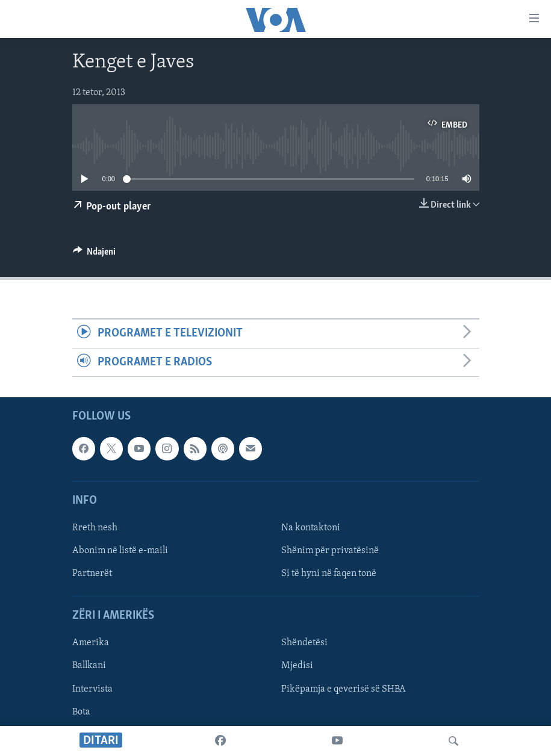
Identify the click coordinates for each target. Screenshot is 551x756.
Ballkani (89, 666)
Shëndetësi (304, 643)
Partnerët (92, 574)
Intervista (92, 689)
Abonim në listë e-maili (120, 551)
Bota (81, 712)
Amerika (91, 643)
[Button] (95, 255)
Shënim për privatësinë (330, 551)
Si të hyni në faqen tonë (329, 574)
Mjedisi (297, 666)
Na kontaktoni (311, 528)
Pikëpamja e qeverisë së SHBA (344, 689)
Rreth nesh (95, 528)
